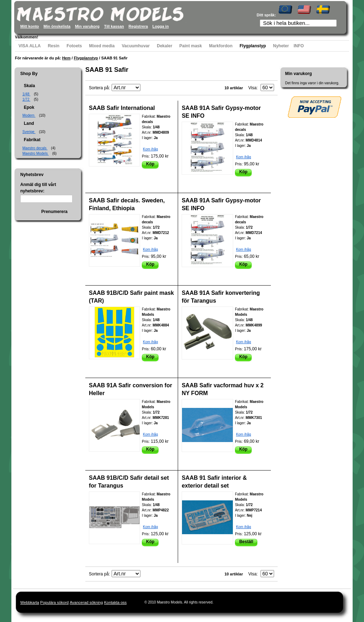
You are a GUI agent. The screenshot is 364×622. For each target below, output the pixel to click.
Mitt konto (30, 26)
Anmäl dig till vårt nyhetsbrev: (38, 188)
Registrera (138, 26)
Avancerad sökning (86, 602)
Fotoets (74, 46)
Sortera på (99, 88)
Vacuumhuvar (136, 46)
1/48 (26, 94)
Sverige (29, 132)
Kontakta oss (116, 602)
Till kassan (114, 26)
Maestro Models (36, 153)
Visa (252, 88)
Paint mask (191, 46)
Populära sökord (54, 602)
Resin (53, 46)
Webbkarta (30, 602)
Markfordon (221, 46)
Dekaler (164, 46)
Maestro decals (35, 148)
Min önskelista (57, 26)
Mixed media (102, 46)
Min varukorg (87, 26)
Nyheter (281, 46)
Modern (29, 115)
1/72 (26, 99)
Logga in (161, 26)
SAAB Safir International (122, 108)
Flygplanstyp (253, 46)
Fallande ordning (147, 88)
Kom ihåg (150, 149)
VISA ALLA (30, 46)
